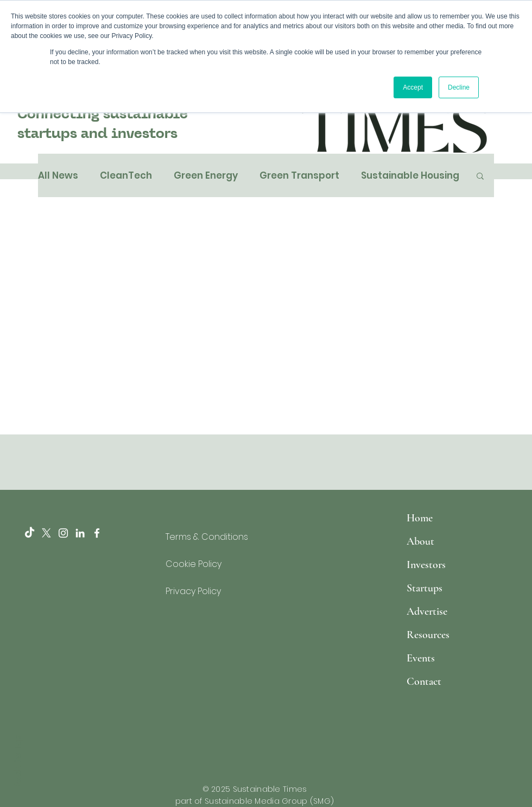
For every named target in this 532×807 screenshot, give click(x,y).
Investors (426, 565)
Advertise (427, 611)
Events (421, 658)
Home (420, 518)
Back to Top (17, 761)
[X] (46, 533)
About (420, 541)
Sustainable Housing (410, 176)
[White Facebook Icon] (97, 533)
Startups (425, 588)
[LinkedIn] (80, 533)
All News (58, 176)
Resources (428, 635)
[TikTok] (30, 533)
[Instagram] (63, 533)
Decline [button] (459, 87)
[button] (480, 177)
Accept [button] (413, 87)
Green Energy (206, 176)
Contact (424, 682)
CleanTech (126, 176)
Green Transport (299, 176)
